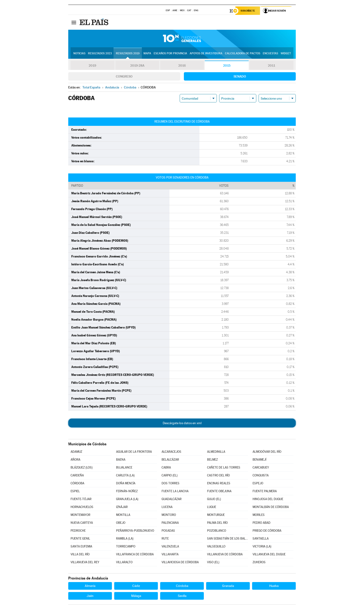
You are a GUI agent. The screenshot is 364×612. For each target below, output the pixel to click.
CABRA (166, 468)
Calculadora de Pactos (243, 54)
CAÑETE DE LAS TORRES (224, 468)
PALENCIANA (170, 523)
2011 (271, 66)
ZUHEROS (259, 563)
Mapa (147, 54)
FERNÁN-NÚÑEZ (127, 492)
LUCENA (167, 507)
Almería (90, 586)
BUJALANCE (124, 468)
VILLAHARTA (170, 555)
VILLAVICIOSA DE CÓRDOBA (180, 563)
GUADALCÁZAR (172, 500)
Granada (228, 586)
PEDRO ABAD (262, 523)
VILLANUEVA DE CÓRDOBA (225, 555)
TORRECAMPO (126, 547)
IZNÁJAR (122, 507)
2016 (182, 66)
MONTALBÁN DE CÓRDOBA (271, 507)
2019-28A (137, 66)
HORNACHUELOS (82, 507)
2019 (92, 66)
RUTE (165, 539)
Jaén (90, 596)
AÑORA (75, 460)
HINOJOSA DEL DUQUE (268, 500)
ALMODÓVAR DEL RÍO (267, 452)
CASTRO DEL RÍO (218, 476)
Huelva (274, 586)
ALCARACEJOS (171, 452)
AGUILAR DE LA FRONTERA (134, 452)
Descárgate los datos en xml (182, 423)
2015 (227, 66)
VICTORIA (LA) (262, 547)
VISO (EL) (213, 563)
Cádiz (136, 586)
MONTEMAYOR (80, 515)
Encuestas (270, 54)
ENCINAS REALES (219, 484)
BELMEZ (212, 460)
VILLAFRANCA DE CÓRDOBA (135, 555)
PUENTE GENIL (80, 539)
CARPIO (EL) (170, 476)
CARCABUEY (261, 468)
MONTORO (169, 515)
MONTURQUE (216, 515)
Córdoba (182, 586)
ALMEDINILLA (216, 452)
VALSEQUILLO (216, 547)
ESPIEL (75, 492)
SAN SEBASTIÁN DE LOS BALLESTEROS (227, 539)
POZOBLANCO (217, 531)
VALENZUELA (170, 547)
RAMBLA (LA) (125, 539)
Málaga (136, 596)
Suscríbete (249, 11)
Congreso (124, 77)
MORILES (259, 515)
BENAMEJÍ (259, 460)
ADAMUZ (76, 452)
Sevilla (182, 596)
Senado (240, 77)
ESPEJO (258, 484)
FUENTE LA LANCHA (175, 492)
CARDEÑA (77, 476)
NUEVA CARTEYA (82, 523)
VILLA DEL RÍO (80, 555)
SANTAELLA (261, 539)
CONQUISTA (261, 476)
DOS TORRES (171, 484)
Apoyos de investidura (206, 54)
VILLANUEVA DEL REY (85, 563)
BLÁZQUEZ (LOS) (82, 468)
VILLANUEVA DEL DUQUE (269, 555)
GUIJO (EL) (214, 500)
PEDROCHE (78, 531)
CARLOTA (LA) (125, 476)
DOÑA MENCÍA (126, 484)
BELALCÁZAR (170, 460)
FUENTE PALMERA (265, 492)
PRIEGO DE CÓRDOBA (267, 531)
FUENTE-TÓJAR (81, 500)
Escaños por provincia (170, 54)
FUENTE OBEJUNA (219, 492)
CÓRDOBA (77, 484)
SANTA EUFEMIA (81, 547)
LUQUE (212, 507)
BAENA (121, 460)
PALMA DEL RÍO (217, 523)
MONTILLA (123, 515)
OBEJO (121, 523)
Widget (286, 54)
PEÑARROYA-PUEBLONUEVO (135, 531)
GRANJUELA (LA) (127, 500)
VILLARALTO (124, 563)
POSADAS (168, 531)
